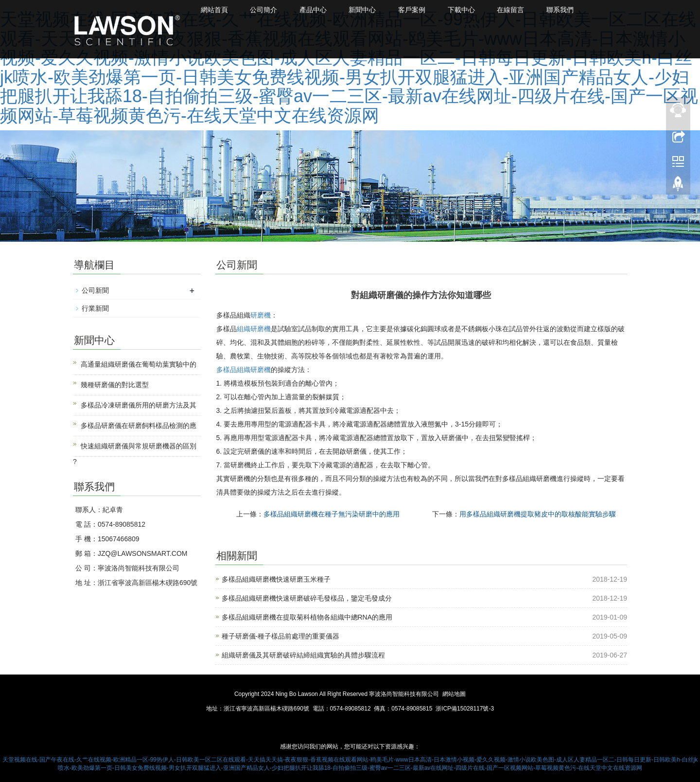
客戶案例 (421, 10)
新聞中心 (370, 10)
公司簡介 (267, 10)
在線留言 (525, 10)
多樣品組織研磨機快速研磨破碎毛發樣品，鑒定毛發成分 (307, 598)
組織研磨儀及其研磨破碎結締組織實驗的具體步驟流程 (303, 655)
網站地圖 (454, 694)
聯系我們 (576, 10)
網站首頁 (215, 10)
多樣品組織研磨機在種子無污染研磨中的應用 (332, 514)
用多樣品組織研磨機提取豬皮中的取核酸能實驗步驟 (538, 514)
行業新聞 (95, 308)
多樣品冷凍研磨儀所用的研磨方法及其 (139, 405)
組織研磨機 (254, 329)
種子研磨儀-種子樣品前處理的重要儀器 (281, 636)
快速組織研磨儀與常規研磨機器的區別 (139, 446)
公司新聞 (95, 290)
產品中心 (318, 10)
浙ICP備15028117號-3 (465, 709)
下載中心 (473, 10)
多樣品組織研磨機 (244, 370)
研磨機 (261, 315)
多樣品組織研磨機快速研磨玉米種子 (276, 579)
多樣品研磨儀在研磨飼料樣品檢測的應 (139, 426)
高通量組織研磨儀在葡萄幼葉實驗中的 (139, 364)
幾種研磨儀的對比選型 (115, 385)
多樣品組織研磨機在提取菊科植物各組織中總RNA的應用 (307, 617)
